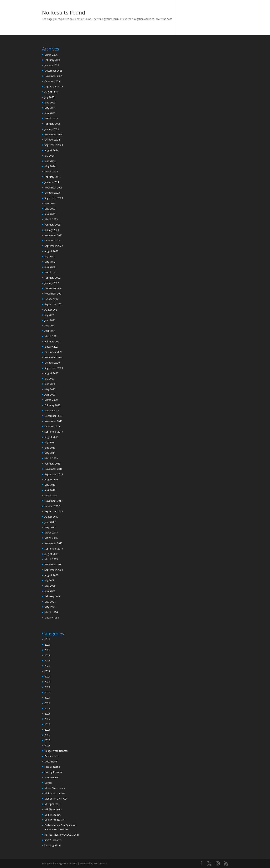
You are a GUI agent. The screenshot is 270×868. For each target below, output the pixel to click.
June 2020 (50, 384)
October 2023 (52, 193)
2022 (47, 655)
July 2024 (49, 156)
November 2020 (53, 357)
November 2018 (53, 469)
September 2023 (54, 198)
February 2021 (52, 341)
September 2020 (54, 368)
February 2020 (52, 405)
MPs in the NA (52, 815)
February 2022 (52, 278)
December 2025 (53, 71)
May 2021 (50, 325)
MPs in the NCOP (54, 820)
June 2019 (50, 448)
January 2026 (52, 65)
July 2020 (49, 379)
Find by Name (52, 767)
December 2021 (53, 288)
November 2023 (53, 188)
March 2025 (51, 118)
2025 (47, 703)
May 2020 (50, 389)
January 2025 (52, 129)
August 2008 (51, 575)
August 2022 (51, 251)
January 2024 (52, 182)
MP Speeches (52, 804)
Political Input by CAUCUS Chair (62, 835)
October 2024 (52, 140)
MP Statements (53, 809)
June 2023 (50, 203)
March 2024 (51, 171)
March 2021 (51, 336)
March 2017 (51, 533)
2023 (47, 660)
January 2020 (52, 410)
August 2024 (51, 150)
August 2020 (51, 373)
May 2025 (50, 108)
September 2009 (54, 570)
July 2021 (49, 315)
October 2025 (52, 81)
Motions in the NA (55, 793)
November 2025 (53, 76)
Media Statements (55, 788)
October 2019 (52, 426)
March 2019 (51, 458)
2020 (47, 645)
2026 (47, 735)
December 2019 (53, 416)
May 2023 (50, 209)
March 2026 (51, 55)
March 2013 (51, 559)
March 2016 (51, 538)
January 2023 (52, 230)
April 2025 (50, 113)
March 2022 (51, 272)
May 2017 (50, 527)
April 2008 (50, 591)
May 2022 (50, 262)
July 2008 (49, 580)
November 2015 (53, 543)
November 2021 (53, 294)
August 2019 (51, 437)
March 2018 (51, 495)
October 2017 (52, 506)
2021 (47, 650)
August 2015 (51, 554)
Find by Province (54, 772)
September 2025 (54, 86)
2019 (47, 639)
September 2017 (54, 511)
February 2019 (52, 464)
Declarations (51, 756)
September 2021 (54, 304)
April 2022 (50, 267)
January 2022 (52, 283)
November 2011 (53, 564)
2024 (47, 666)
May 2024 (50, 166)
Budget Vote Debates (56, 751)
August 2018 (51, 479)
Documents (51, 762)
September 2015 (54, 549)
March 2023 (51, 219)
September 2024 (54, 145)
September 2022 (54, 246)
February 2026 (52, 60)
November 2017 (53, 501)
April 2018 (50, 490)
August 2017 (51, 517)
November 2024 (53, 134)
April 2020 (50, 395)
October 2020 (52, 363)
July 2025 (49, 97)
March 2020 (51, 400)
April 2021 (50, 331)
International (51, 777)
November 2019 (53, 421)
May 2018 (50, 485)
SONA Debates (53, 840)
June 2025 (50, 103)
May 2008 (50, 586)
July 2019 (49, 442)
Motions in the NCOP (56, 799)
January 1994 (52, 618)
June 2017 (50, 522)
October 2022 (52, 240)
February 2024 (52, 177)
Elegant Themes (67, 863)
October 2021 (52, 299)
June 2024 (50, 161)
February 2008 (52, 596)
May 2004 (50, 602)
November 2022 (53, 235)
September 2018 (54, 474)
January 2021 (52, 347)
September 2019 (54, 432)
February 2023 (52, 225)
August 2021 (51, 310)
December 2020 (53, 352)
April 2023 (50, 214)
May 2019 (50, 453)
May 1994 (50, 607)
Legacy (48, 783)
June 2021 (50, 320)
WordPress (100, 863)
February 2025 (52, 124)
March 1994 (51, 612)
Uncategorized (53, 845)
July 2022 (49, 256)
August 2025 (51, 92)
